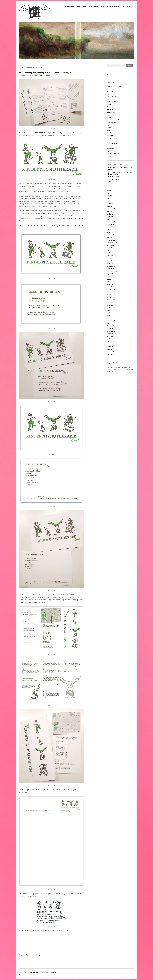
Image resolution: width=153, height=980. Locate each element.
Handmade (110, 110)
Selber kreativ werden (113, 143)
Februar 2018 (111, 258)
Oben (21, 975)
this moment (111, 149)
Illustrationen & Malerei (110, 6)
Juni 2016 (110, 310)
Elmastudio (53, 973)
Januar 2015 (110, 354)
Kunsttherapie (93, 6)
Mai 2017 (110, 282)
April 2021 (110, 204)
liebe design (70, 6)
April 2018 (110, 253)
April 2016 (110, 315)
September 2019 (112, 227)
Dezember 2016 (112, 295)
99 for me (110, 91)
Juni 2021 (110, 198)
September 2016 (112, 302)
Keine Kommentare (45, 76)
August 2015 (110, 336)
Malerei (109, 128)
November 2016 (112, 297)
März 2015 (110, 349)
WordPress (35, 973)
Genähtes (110, 104)
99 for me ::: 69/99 (114, 179)
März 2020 (110, 217)
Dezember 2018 (112, 240)
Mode (109, 130)
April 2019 (110, 232)
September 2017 (112, 271)
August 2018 (110, 245)
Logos (34, 955)
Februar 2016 (111, 321)
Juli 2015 (109, 339)
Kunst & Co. (110, 117)
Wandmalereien (112, 151)
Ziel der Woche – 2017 (113, 154)
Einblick (73, 133)
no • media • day (112, 138)
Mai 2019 (110, 230)
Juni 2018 (110, 250)
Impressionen (111, 115)
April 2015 (110, 347)
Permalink (51, 955)
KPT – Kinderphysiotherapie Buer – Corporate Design (45, 73)
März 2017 (110, 287)
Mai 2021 (110, 201)
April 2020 (110, 214)
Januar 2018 (110, 261)
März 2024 (110, 196)
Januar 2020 (110, 219)
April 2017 (110, 284)
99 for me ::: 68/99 (114, 182)
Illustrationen (111, 112)
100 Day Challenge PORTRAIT (116, 86)
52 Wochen (110, 89)
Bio (123, 6)
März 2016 (110, 318)
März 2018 (110, 256)
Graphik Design (111, 107)
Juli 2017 (109, 276)
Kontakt (130, 6)
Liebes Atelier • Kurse (113, 123)
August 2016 (110, 305)
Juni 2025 (110, 193)
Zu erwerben (111, 156)
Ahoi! (61, 6)
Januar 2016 (110, 323)
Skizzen (109, 146)
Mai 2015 (110, 344)
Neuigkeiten (40, 955)
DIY (108, 99)
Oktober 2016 (111, 300)
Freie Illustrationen (112, 102)
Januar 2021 (110, 211)
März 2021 (110, 206)
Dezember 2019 (112, 222)
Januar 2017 (110, 292)
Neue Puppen (111, 133)
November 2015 (112, 328)
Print (45, 955)
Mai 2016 (110, 313)
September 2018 (112, 243)
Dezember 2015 (112, 326)
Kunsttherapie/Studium (114, 120)
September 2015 (112, 334)
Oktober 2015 (111, 331)
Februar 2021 (111, 209)
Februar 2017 (111, 289)
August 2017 (110, 274)
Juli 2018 (109, 248)
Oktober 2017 (111, 269)
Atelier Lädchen (111, 97)
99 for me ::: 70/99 (114, 177)
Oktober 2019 (111, 224)
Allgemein (29, 955)
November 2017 (112, 266)
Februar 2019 (111, 235)
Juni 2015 (110, 341)
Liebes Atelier (81, 6)
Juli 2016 (109, 308)
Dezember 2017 (112, 263)
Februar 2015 (111, 352)
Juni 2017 (110, 279)
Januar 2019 (110, 237)
